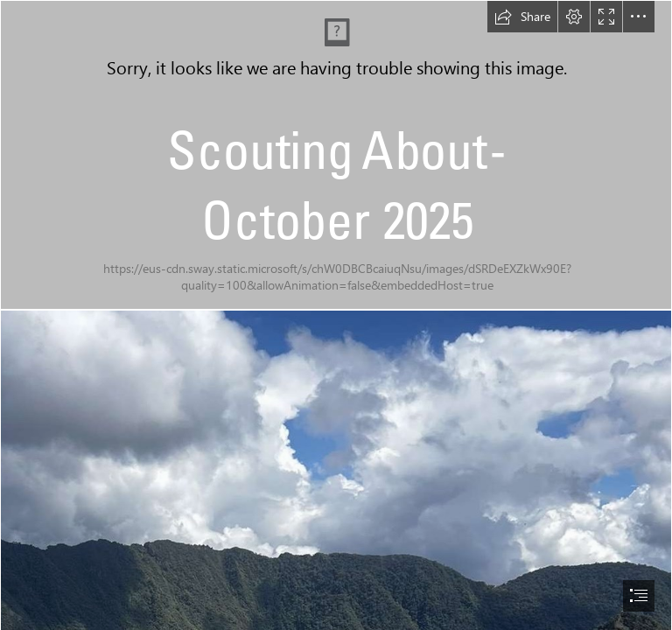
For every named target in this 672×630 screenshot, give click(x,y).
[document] (336, 315)
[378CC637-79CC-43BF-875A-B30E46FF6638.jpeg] (336, 155)
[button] (522, 17)
